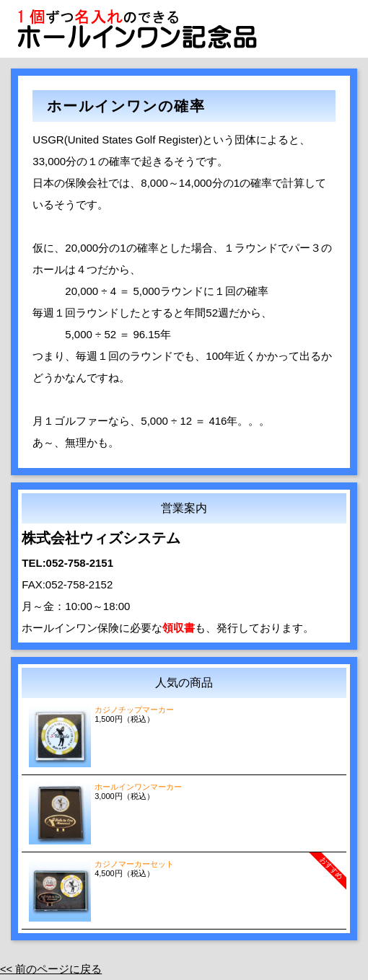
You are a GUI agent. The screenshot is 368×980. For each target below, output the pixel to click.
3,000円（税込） (184, 791)
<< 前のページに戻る (51, 969)
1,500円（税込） (184, 714)
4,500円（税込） (187, 875)
